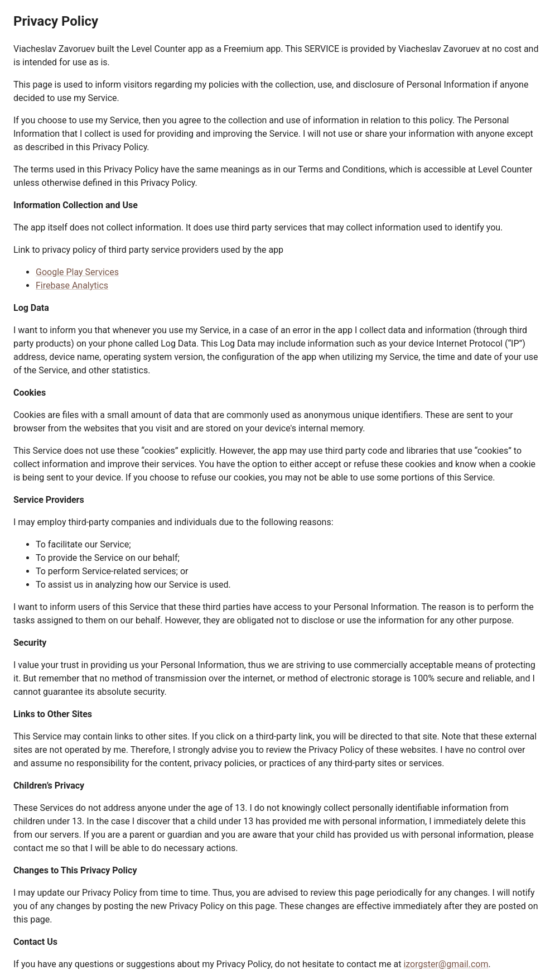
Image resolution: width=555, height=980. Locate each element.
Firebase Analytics (72, 285)
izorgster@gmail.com (446, 964)
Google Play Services (77, 272)
